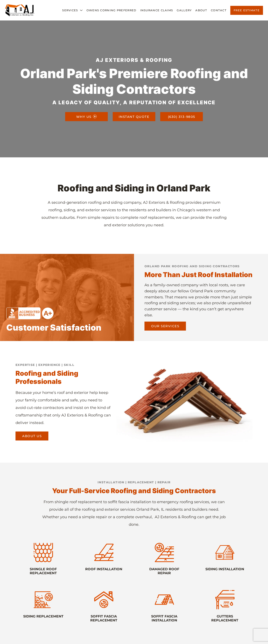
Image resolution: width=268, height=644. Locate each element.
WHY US (86, 116)
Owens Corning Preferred (111, 10)
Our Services (165, 326)
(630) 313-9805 (182, 116)
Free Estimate (247, 10)
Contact (219, 10)
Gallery (184, 10)
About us (32, 436)
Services (70, 10)
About (201, 10)
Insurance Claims (157, 10)
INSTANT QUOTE (134, 116)
